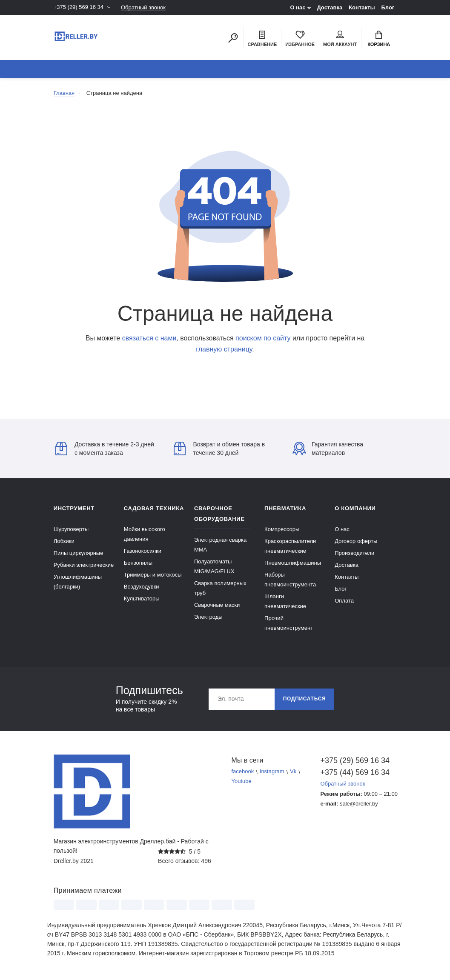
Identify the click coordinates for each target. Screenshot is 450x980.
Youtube (242, 781)
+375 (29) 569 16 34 (79, 7)
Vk (293, 772)
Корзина (379, 39)
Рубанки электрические (84, 565)
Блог (388, 7)
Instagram (272, 772)
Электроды (208, 617)
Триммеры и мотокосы (153, 575)
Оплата (344, 601)
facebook (243, 772)
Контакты (362, 7)
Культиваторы (142, 599)
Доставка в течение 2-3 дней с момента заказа (105, 449)
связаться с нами (149, 338)
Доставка (330, 7)
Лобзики (64, 541)
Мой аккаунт (340, 39)
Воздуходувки (142, 587)
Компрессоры (282, 529)
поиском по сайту (263, 338)
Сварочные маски (217, 605)
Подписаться (305, 699)
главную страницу (224, 349)
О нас (298, 7)
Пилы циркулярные (79, 553)
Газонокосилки (143, 551)
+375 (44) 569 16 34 (355, 772)
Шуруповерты (71, 529)
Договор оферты (356, 541)
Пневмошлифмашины (293, 563)
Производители (354, 553)
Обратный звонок (143, 7)
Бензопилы (138, 563)
